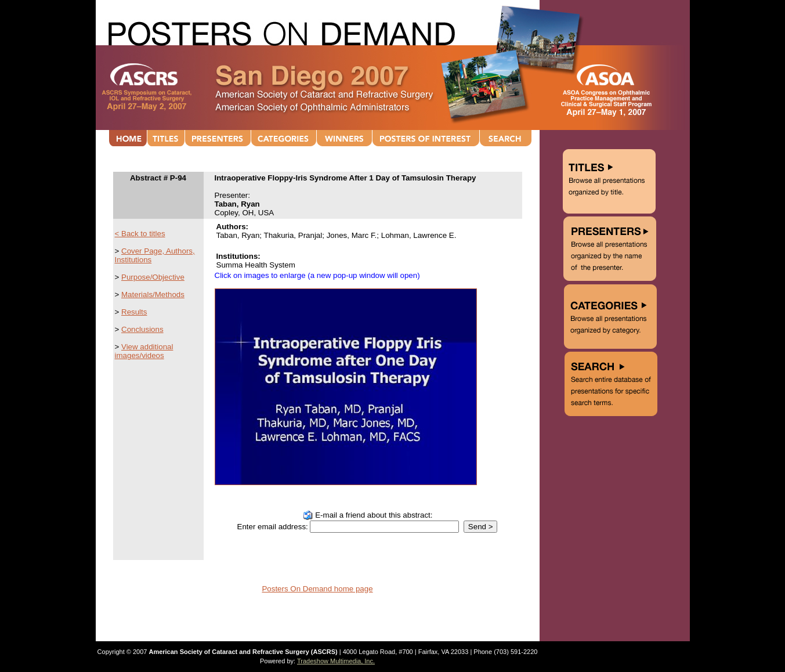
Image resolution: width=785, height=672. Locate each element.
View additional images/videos (144, 351)
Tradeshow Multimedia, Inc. (336, 661)
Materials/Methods (153, 295)
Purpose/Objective (153, 277)
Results (134, 312)
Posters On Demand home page (317, 589)
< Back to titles (140, 234)
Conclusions (142, 329)
